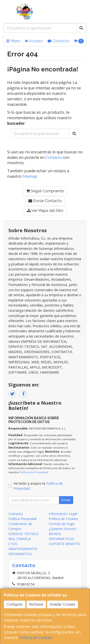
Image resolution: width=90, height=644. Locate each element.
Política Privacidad (22, 519)
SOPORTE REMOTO (64, 544)
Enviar (66, 500)
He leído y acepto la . (38, 486)
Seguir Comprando (45, 191)
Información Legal (63, 514)
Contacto (58, 41)
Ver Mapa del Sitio (45, 211)
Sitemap (30, 176)
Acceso (34, 41)
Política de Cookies (36, 638)
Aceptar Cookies (63, 604)
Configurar (15, 604)
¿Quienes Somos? (63, 529)
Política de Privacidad (34, 472)
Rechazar (36, 604)
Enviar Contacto (45, 201)
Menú (13, 41)
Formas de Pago (62, 524)
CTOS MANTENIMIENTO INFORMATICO (23, 549)
